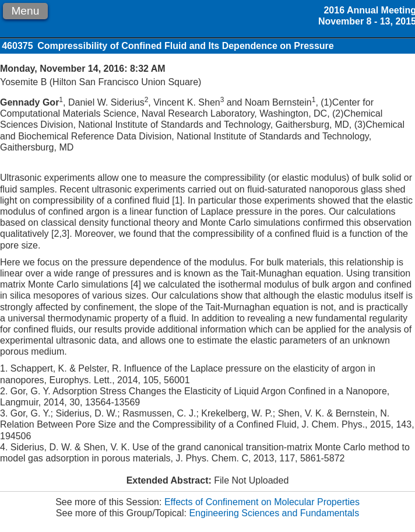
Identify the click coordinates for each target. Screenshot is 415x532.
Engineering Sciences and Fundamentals (274, 513)
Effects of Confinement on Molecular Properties (262, 502)
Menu (25, 11)
